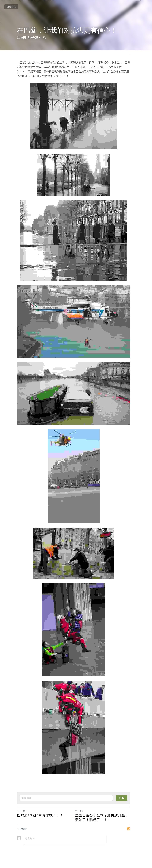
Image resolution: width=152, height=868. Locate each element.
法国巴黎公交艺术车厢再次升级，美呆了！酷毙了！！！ (106, 823)
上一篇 (21, 817)
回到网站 (11, 7)
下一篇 (82, 817)
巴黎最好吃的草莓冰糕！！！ (40, 821)
